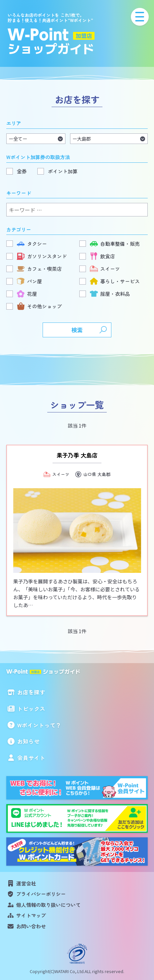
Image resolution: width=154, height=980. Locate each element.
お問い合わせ (31, 926)
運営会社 (26, 883)
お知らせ (28, 741)
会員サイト (31, 758)
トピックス (31, 709)
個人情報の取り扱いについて (48, 905)
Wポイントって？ (39, 725)
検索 (77, 330)
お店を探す (31, 692)
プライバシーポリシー (41, 894)
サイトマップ (31, 915)
